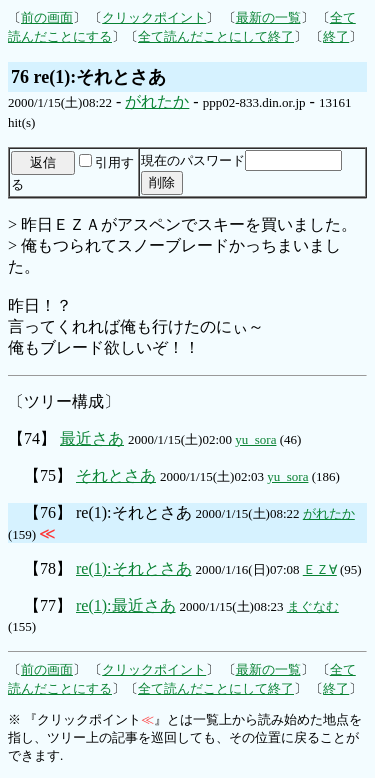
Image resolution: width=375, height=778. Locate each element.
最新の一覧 (268, 17)
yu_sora (255, 439)
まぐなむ (313, 606)
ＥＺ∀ (320, 569)
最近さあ (92, 438)
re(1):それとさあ (134, 568)
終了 (336, 36)
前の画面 (47, 17)
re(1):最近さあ (126, 605)
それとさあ (116, 475)
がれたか (157, 101)
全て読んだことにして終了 (216, 36)
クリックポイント (154, 17)
